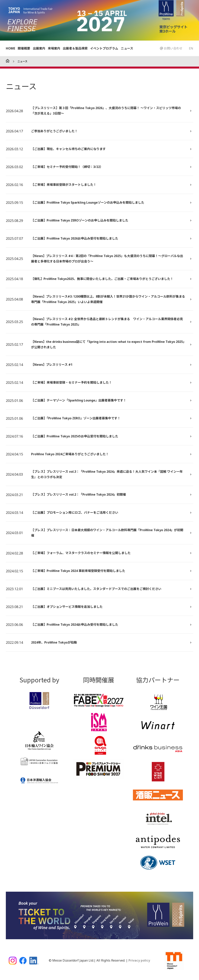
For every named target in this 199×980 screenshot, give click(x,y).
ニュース (127, 48)
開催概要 (24, 48)
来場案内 (54, 48)
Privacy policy (139, 963)
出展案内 (39, 48)
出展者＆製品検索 (75, 48)
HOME (10, 48)
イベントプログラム (104, 48)
